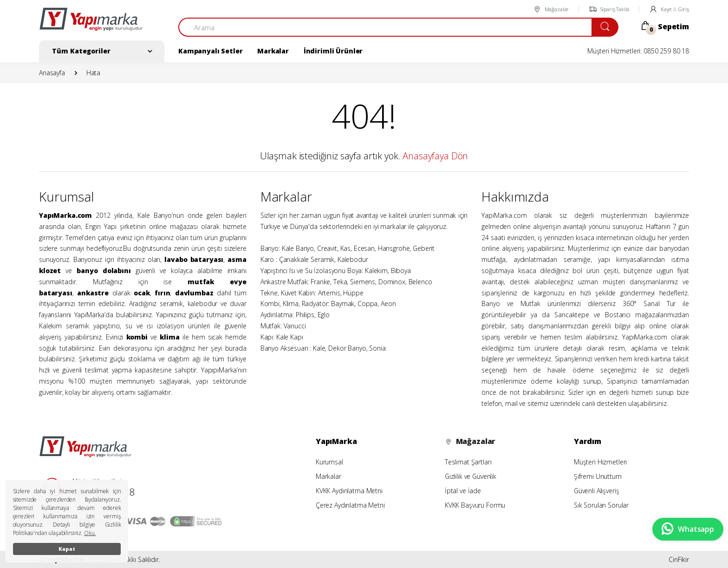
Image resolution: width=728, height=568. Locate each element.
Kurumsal (329, 462)
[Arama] (385, 27)
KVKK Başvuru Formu (475, 505)
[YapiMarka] (91, 23)
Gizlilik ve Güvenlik (471, 476)
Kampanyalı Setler (211, 51)
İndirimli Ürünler (333, 51)
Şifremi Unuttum (598, 476)
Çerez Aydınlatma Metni (350, 505)
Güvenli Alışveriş (597, 491)
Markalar (273, 51)
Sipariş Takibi (609, 9)
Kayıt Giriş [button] (669, 9)
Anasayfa (52, 73)
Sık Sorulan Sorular (601, 505)
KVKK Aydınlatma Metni (349, 491)
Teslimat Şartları (468, 462)
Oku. (90, 533)
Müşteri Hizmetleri (600, 462)
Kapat (67, 549)
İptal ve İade (463, 491)
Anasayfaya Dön (435, 156)
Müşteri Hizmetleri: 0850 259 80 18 (638, 51)
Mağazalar (551, 9)
